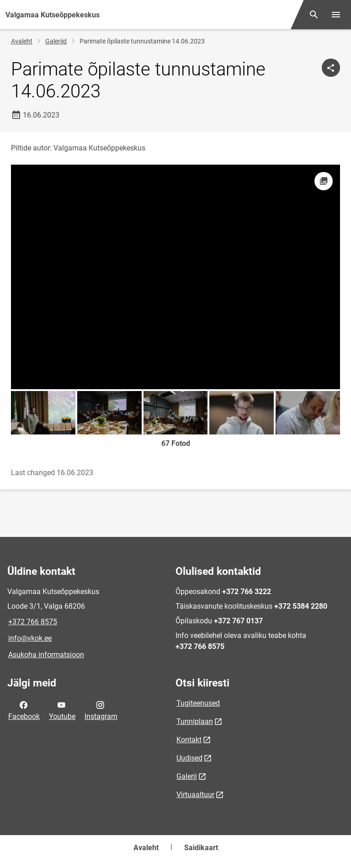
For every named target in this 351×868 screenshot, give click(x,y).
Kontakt (189, 740)
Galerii (187, 776)
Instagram (101, 710)
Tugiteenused (198, 703)
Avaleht (22, 41)
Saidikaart (201, 848)
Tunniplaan (195, 721)
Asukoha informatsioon (46, 655)
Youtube (62, 710)
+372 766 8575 (33, 622)
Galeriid (56, 41)
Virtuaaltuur (195, 795)
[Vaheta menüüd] (336, 15)
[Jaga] (331, 68)
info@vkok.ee (30, 638)
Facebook (24, 710)
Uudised (189, 758)
